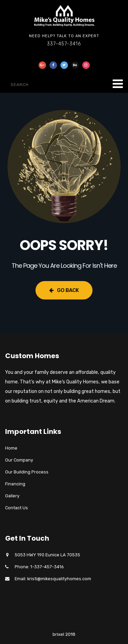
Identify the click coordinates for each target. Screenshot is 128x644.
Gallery (12, 496)
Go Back (64, 290)
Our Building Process (27, 472)
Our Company (19, 460)
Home (11, 448)
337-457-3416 (64, 44)
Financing (15, 484)
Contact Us (17, 508)
